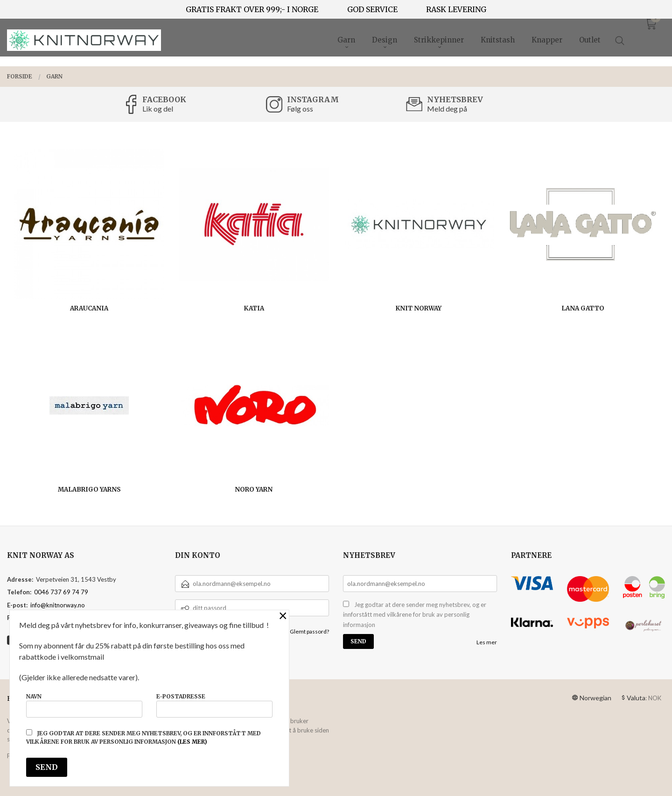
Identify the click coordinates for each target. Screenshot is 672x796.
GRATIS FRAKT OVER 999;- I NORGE (252, 9)
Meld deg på (447, 109)
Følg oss (300, 109)
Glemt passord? (309, 631)
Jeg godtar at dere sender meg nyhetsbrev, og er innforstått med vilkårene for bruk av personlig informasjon (415, 615)
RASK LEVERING (456, 9)
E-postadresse (214, 705)
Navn (84, 705)
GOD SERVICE (372, 9)
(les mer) (192, 742)
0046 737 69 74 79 (61, 592)
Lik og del (158, 109)
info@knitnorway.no (58, 605)
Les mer (487, 642)
